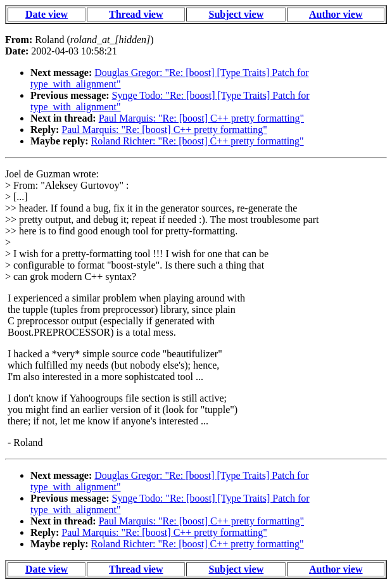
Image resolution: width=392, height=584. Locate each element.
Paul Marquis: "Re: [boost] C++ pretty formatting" (201, 118)
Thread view (136, 14)
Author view (336, 14)
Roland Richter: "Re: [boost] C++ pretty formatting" (198, 141)
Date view (47, 14)
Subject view (237, 14)
